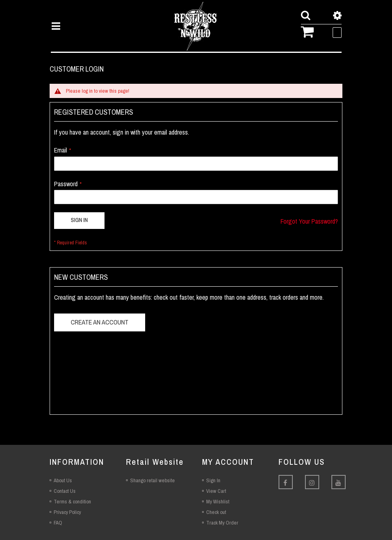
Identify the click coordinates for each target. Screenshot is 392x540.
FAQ (58, 523)
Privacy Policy (67, 512)
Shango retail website (152, 480)
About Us (63, 480)
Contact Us (65, 491)
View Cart (216, 491)
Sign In (213, 480)
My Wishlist (218, 502)
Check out (216, 512)
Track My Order (222, 523)
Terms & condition (72, 502)
